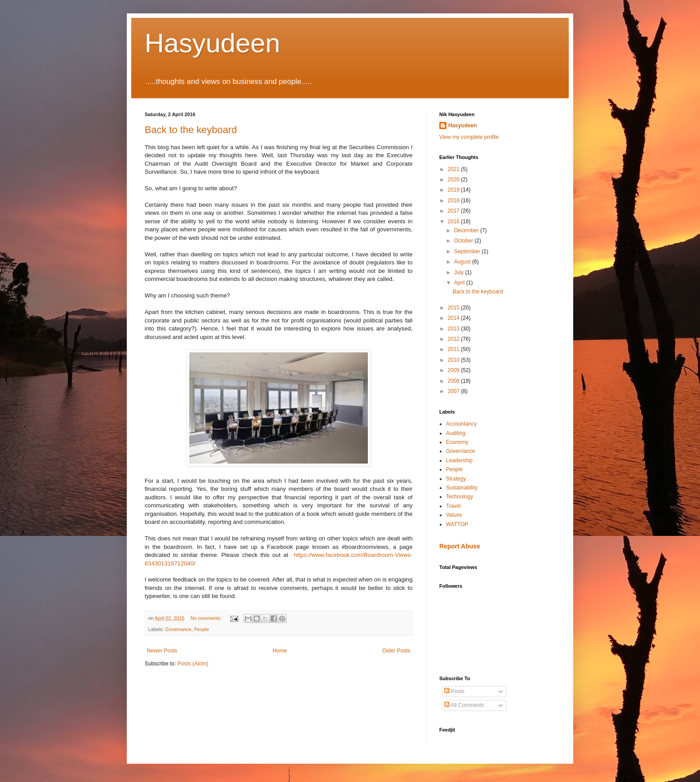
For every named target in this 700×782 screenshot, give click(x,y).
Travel (453, 506)
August (463, 262)
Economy (457, 442)
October (464, 241)
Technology (460, 497)
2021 (454, 169)
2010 (454, 360)
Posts (454, 691)
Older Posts (396, 651)
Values (454, 515)
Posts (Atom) (193, 664)
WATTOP (457, 524)
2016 (454, 222)
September (468, 251)
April (460, 283)
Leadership (459, 460)
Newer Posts (162, 651)
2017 (454, 211)
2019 (454, 190)
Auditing (456, 433)
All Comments (464, 705)
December (467, 230)
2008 (454, 381)
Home (280, 651)
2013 (454, 329)
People (202, 629)
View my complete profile (469, 137)
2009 (454, 370)
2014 (454, 318)
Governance (178, 629)
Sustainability (462, 488)
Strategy (456, 479)
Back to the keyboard (191, 130)
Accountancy (461, 424)
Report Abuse (460, 546)
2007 (454, 391)
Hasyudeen (212, 43)
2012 (454, 339)
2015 (454, 308)
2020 (454, 180)
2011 (454, 349)
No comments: (207, 618)
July (460, 272)
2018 (454, 201)
